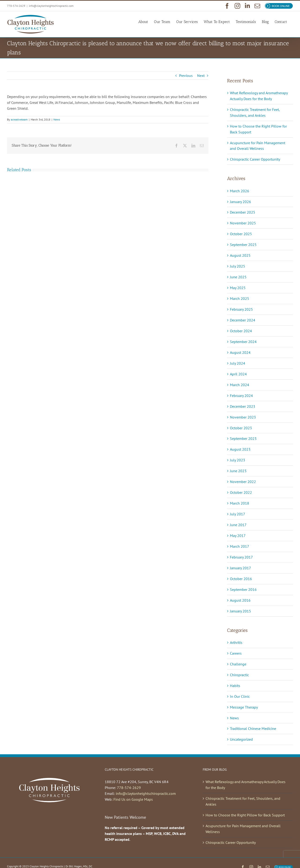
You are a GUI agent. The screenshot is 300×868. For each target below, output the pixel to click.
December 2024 (243, 320)
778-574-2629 (129, 788)
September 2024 (243, 342)
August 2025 (240, 255)
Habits (235, 686)
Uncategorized (241, 739)
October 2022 (241, 492)
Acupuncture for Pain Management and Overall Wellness (243, 829)
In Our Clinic (240, 696)
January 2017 (240, 568)
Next (201, 75)
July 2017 (238, 514)
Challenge (238, 664)
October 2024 (241, 331)
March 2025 (240, 298)
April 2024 (238, 374)
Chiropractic (239, 675)
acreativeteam (19, 119)
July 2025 (238, 266)
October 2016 (241, 579)
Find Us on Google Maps (133, 799)
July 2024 (238, 363)
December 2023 (243, 406)
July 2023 (238, 460)
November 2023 (243, 417)
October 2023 (241, 428)
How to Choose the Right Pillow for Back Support (245, 815)
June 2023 (238, 471)
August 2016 (240, 600)
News (57, 119)
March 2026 (240, 191)
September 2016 (243, 589)
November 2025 (243, 223)
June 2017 (238, 525)
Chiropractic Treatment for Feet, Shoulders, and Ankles (243, 801)
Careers (236, 653)
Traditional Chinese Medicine (253, 728)
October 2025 (241, 234)
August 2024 (240, 352)
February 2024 (241, 396)
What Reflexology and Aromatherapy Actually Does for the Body (246, 785)
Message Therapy (244, 707)
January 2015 (240, 611)
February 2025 (241, 309)
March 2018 (240, 503)
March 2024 (240, 385)
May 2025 (238, 288)
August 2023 (240, 449)
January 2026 (240, 202)
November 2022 (243, 482)
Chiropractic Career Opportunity (255, 159)
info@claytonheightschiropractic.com (51, 6)
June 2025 (238, 277)
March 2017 (240, 546)
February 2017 (241, 557)
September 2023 (243, 438)
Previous (186, 75)
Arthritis (236, 642)
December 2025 (243, 212)
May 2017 (238, 536)
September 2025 (243, 245)
